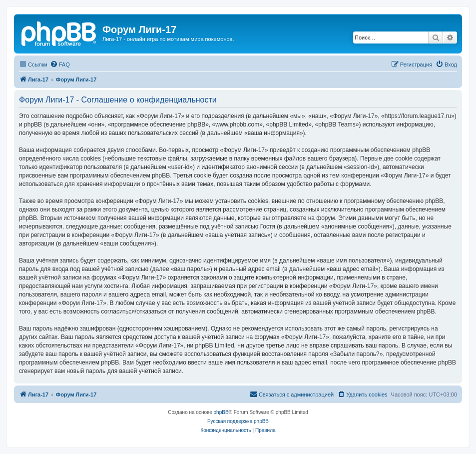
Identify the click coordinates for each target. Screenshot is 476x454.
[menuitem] (60, 64)
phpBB (221, 412)
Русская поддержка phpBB (238, 421)
